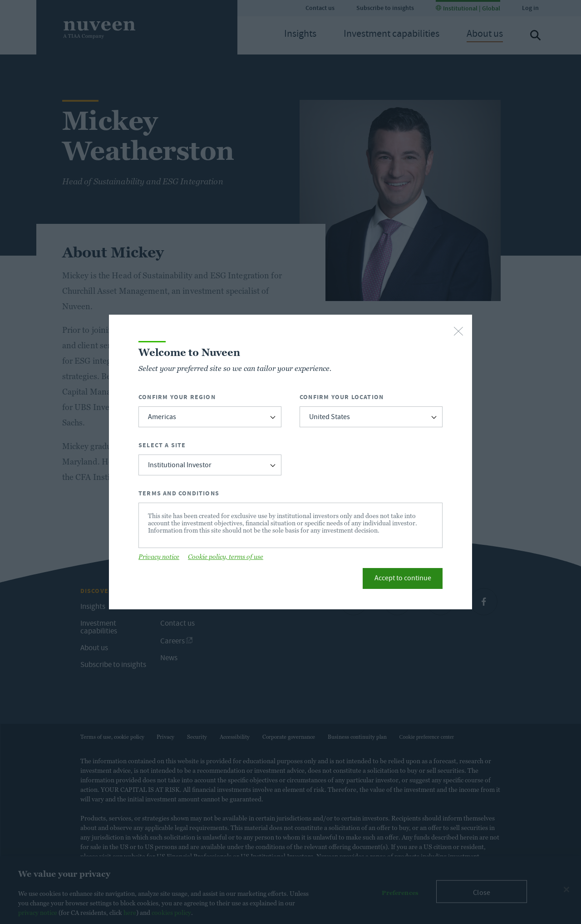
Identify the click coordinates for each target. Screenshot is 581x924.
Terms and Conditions (179, 493)
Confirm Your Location (342, 397)
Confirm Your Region (177, 397)
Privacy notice (159, 557)
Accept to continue (403, 579)
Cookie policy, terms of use (226, 557)
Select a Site (162, 445)
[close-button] (458, 332)
